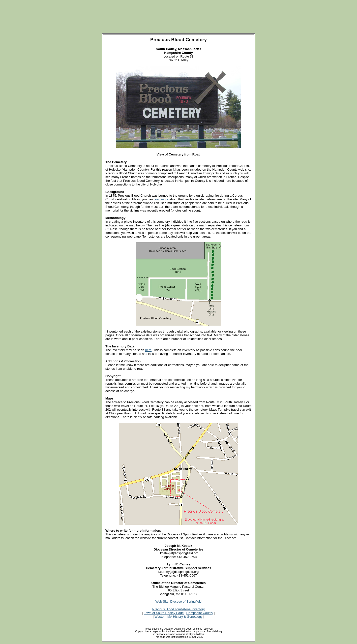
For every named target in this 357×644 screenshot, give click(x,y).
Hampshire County (200, 613)
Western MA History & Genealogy (178, 617)
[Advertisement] (178, 13)
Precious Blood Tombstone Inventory (178, 609)
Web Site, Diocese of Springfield (178, 601)
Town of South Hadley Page (164, 613)
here (148, 350)
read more (161, 199)
